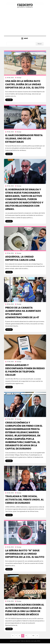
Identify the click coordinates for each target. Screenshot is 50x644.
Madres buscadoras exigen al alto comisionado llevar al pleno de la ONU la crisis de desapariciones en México (25, 610)
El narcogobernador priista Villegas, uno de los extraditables (24, 139)
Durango (19, 78)
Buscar (40, 44)
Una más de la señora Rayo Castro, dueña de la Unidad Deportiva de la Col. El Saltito (25, 84)
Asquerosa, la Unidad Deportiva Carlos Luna (20, 258)
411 (34, 636)
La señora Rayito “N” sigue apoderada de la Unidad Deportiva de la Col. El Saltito (25, 554)
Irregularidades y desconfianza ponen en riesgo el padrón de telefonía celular (25, 370)
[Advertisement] (25, 22)
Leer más (9, 100)
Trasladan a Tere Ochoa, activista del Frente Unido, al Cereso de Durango (25, 500)
